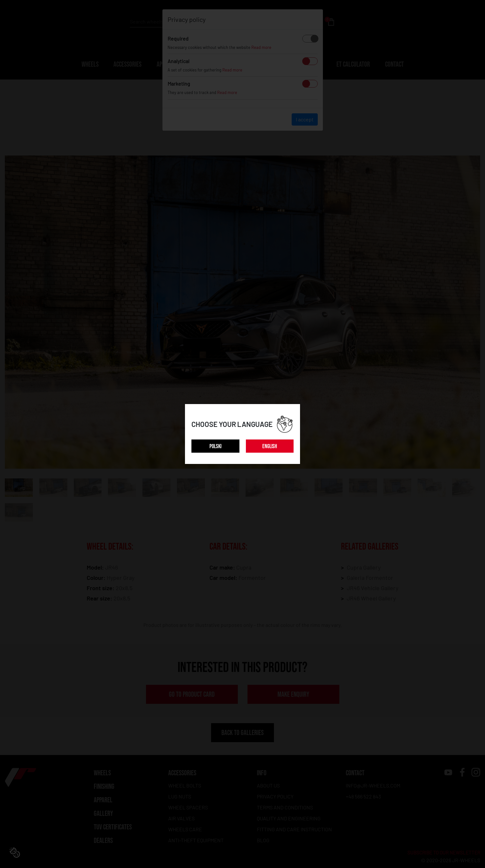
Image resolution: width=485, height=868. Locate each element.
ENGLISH (270, 446)
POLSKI (215, 446)
